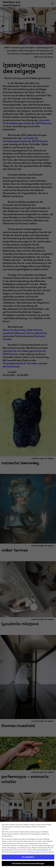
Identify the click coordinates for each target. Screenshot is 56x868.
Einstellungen (31, 852)
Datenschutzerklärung (41, 850)
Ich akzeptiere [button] (28, 857)
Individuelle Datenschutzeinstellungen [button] (28, 864)
